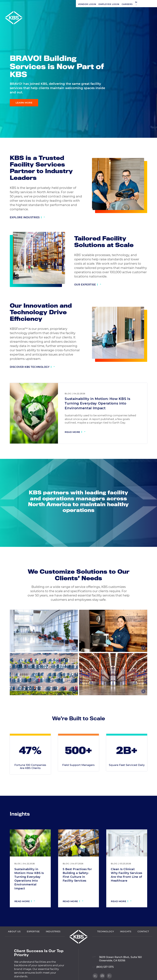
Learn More (24, 103)
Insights (126, 945)
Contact (143, 945)
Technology (106, 945)
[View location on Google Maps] (117, 970)
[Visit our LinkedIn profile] (149, 117)
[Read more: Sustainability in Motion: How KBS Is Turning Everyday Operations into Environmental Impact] (75, 432)
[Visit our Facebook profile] (149, 124)
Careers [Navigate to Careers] (51, 4)
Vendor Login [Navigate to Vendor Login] (11, 4)
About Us (14, 945)
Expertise (33, 945)
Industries (53, 945)
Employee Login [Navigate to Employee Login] (33, 4)
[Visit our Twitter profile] (149, 130)
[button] (60, 4)
